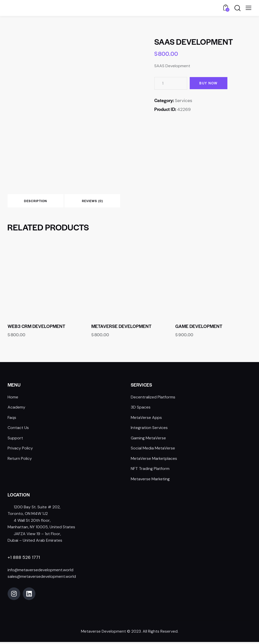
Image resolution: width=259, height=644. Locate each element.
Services (184, 101)
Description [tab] (43, 202)
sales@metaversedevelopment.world (42, 578)
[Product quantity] (171, 83)
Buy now (210, 83)
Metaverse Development (121, 328)
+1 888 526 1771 (24, 559)
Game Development (199, 328)
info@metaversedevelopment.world (40, 572)
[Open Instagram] (14, 596)
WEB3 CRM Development (36, 328)
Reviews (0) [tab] (114, 202)
